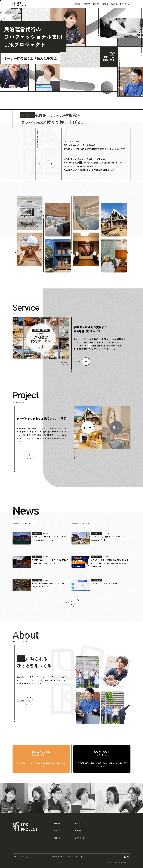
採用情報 (114, 4)
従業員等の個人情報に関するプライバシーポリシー (65, 856)
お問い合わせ (125, 4)
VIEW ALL (67, 603)
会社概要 (78, 4)
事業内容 (87, 4)
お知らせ (105, 4)
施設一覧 (96, 4)
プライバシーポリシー (18, 856)
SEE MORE (42, 164)
